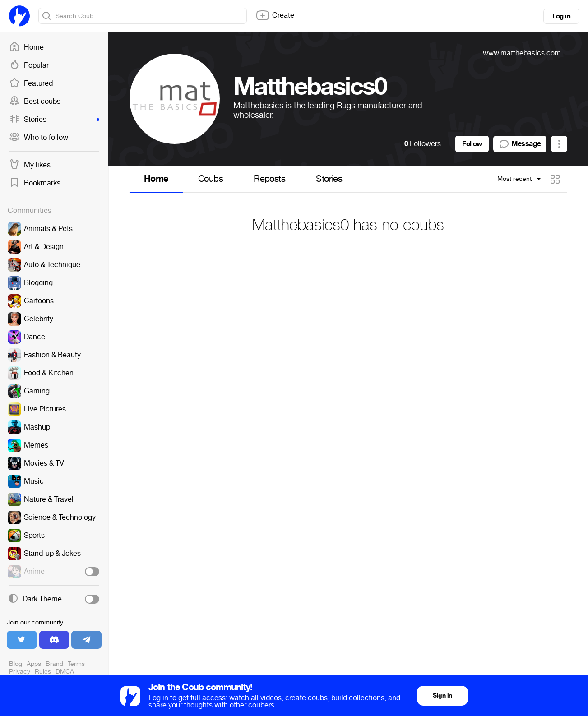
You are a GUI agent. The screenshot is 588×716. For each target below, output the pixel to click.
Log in (561, 16)
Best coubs (35, 102)
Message (520, 144)
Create (275, 15)
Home (26, 47)
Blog (16, 664)
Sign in (442, 695)
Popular (29, 65)
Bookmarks (35, 183)
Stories (54, 120)
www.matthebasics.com (522, 53)
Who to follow (39, 138)
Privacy (20, 672)
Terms (76, 664)
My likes (30, 165)
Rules (43, 672)
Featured (31, 83)
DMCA (65, 672)
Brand (54, 664)
